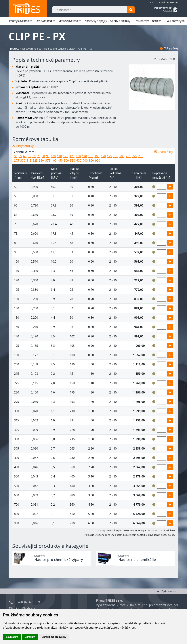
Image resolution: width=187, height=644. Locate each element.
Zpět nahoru (167, 591)
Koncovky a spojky (96, 21)
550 (73, 160)
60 (25, 156)
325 (35, 160)
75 (39, 156)
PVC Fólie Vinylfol (175, 21)
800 (91, 160)
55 (20, 156)
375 (48, 160)
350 (41, 160)
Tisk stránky (169, 48)
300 (23, 160)
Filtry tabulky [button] (25, 146)
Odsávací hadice (46, 21)
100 (53, 156)
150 (91, 156)
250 (141, 156)
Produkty (14, 49)
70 (34, 156)
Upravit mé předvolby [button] (54, 637)
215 (128, 156)
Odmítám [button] (30, 637)
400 (54, 160)
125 (72, 156)
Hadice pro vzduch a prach (60, 49)
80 (43, 156)
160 (97, 156)
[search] (131, 10)
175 (109, 156)
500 (66, 160)
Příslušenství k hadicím (148, 21)
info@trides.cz (26, 608)
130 (78, 156)
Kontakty (173, 2)
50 (16, 156)
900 (98, 160)
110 (59, 156)
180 (116, 156)
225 (134, 156)
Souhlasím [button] (12, 637)
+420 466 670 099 (28, 602)
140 (84, 156)
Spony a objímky (121, 21)
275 (17, 160)
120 (66, 156)
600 (79, 160)
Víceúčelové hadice (70, 21)
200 (122, 156)
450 (60, 160)
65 (29, 156)
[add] (170, 187)
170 (103, 156)
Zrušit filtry (164, 152)
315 (29, 160)
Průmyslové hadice (21, 21)
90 (48, 156)
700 (85, 160)
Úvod (151, 2)
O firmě (161, 2)
